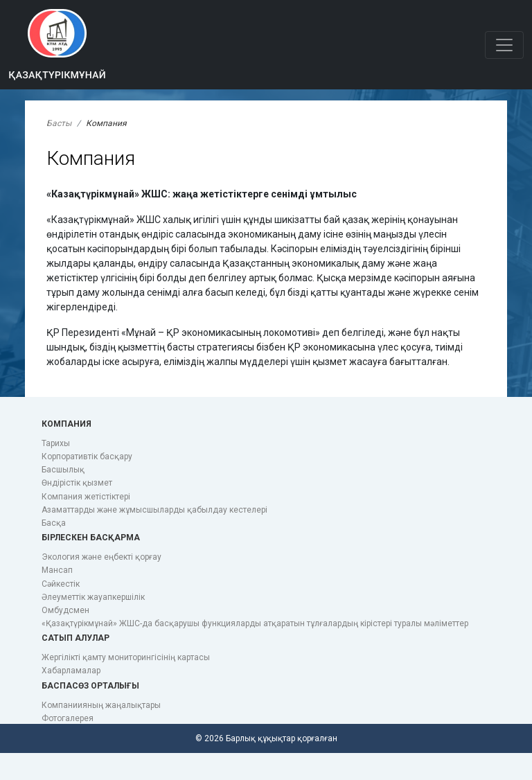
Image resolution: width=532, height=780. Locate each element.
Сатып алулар (76, 638)
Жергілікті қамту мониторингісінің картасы (126, 657)
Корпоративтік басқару (87, 457)
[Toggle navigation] (504, 45)
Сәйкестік (61, 584)
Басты (59, 123)
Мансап (57, 570)
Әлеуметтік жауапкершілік (93, 597)
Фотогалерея (68, 718)
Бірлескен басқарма (91, 538)
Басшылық (63, 470)
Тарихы (56, 443)
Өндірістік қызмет (77, 483)
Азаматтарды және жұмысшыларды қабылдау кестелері (154, 510)
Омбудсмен (65, 610)
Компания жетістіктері (86, 497)
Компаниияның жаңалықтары (101, 705)
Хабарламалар (71, 671)
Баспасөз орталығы (90, 686)
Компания (66, 424)
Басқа (54, 523)
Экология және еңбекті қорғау (101, 557)
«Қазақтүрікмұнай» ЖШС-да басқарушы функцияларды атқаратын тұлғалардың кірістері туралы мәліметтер (255, 623)
